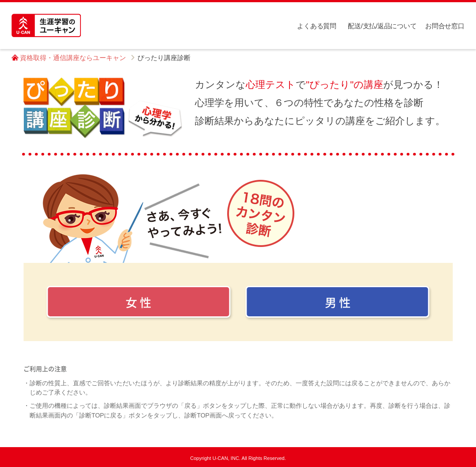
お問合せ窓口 (445, 26)
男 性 (338, 302)
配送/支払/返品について (382, 26)
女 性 (138, 302)
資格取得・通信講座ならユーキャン (73, 58)
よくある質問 (316, 26)
